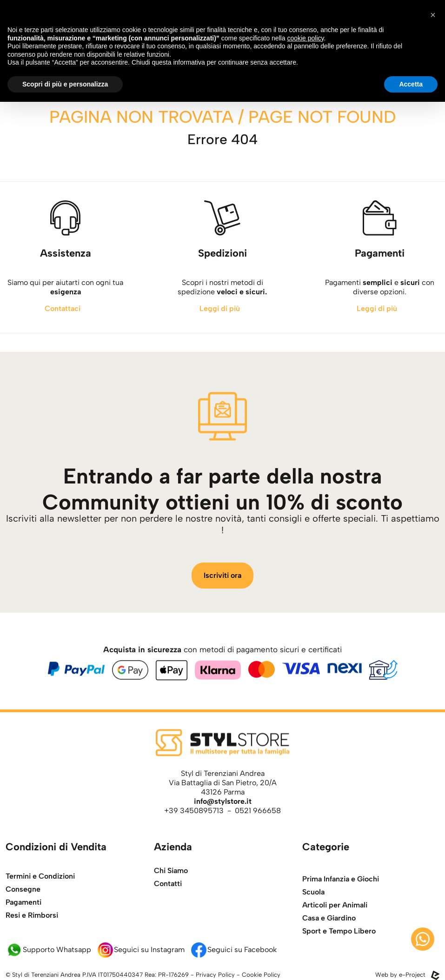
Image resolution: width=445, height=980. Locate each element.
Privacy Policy (215, 975)
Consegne (23, 906)
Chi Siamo (171, 878)
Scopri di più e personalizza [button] (65, 84)
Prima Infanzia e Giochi (341, 900)
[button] (433, 15)
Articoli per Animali (335, 926)
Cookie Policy (261, 975)
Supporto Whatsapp (48, 950)
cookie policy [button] (305, 38)
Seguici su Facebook (233, 950)
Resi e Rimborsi (32, 932)
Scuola (313, 913)
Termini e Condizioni (40, 893)
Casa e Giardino (329, 939)
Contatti (168, 891)
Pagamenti (23, 919)
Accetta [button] (411, 84)
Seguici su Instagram (141, 950)
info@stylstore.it (223, 801)
